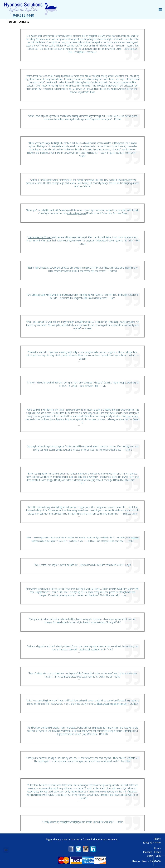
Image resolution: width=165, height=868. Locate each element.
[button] (24, 15)
